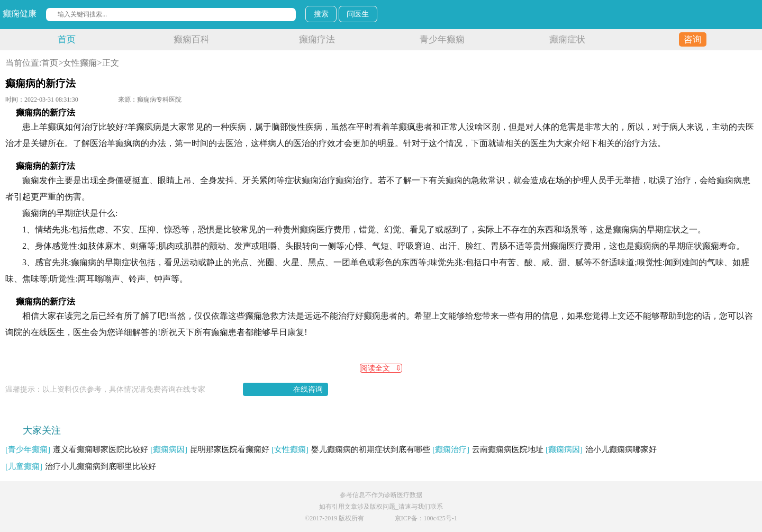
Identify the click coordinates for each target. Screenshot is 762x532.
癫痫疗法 (317, 39)
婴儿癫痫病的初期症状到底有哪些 (351, 449)
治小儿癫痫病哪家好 (601, 449)
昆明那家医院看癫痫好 (210, 449)
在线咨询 (308, 389)
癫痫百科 (192, 39)
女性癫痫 (80, 63)
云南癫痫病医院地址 (488, 449)
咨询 (693, 39)
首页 (67, 39)
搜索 (321, 14)
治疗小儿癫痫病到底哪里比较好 (81, 466)
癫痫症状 (567, 39)
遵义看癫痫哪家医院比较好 (77, 449)
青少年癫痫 (442, 39)
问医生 (358, 14)
